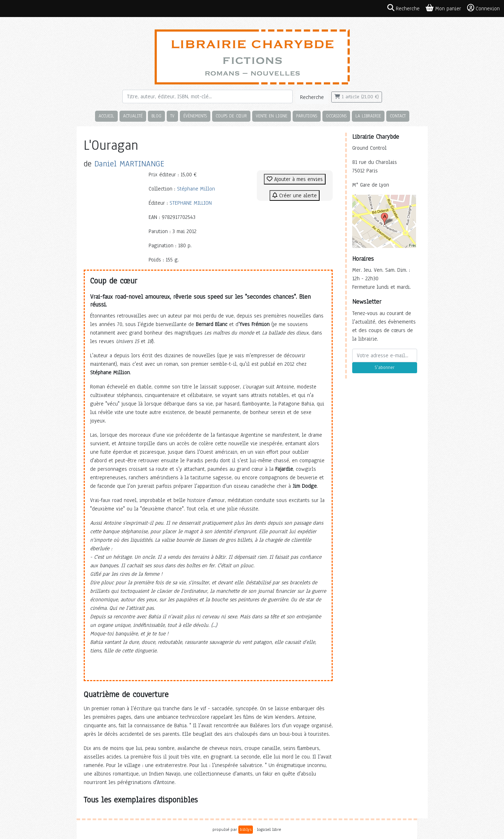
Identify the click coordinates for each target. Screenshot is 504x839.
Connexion (483, 8)
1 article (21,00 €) (357, 97)
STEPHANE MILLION (191, 203)
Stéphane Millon (196, 189)
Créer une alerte (295, 195)
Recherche (312, 97)
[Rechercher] (207, 96)
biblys (246, 829)
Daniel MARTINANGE (129, 164)
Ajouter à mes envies (295, 179)
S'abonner (384, 368)
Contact (398, 116)
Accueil (106, 116)
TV (172, 116)
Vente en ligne (272, 116)
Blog (156, 116)
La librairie (368, 116)
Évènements (195, 116)
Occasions (336, 116)
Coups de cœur (231, 116)
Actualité (133, 116)
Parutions (307, 116)
